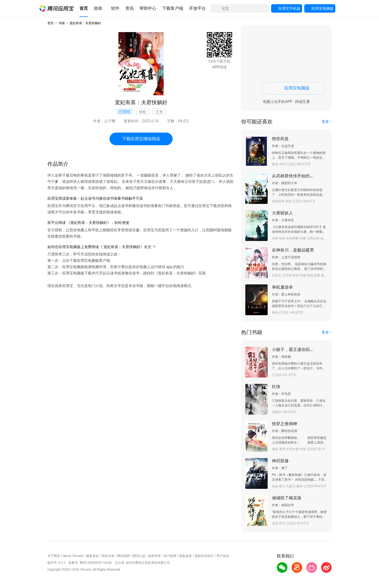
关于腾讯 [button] (54, 556)
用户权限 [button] (170, 556)
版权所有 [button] (154, 556)
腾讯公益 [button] (139, 556)
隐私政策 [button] (186, 556)
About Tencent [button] (73, 556)
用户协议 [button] (223, 556)
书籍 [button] (62, 23)
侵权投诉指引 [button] (204, 556)
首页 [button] (51, 23)
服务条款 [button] (92, 556)
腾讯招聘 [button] (123, 556)
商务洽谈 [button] (108, 556)
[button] (57, 8)
